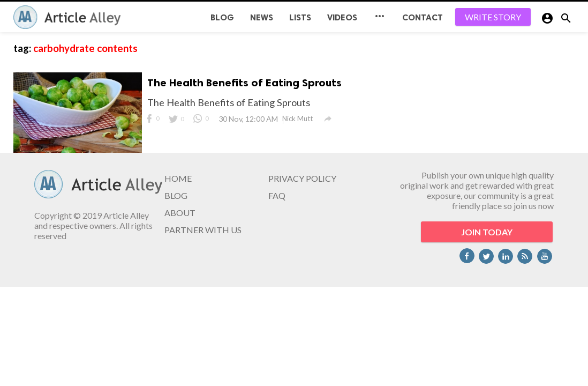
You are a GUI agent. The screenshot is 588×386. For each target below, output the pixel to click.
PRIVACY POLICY (302, 178)
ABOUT (180, 213)
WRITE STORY (493, 17)
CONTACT (423, 17)
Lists (300, 17)
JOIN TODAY (487, 232)
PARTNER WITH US (203, 230)
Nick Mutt (297, 118)
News (262, 17)
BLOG (222, 17)
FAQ (277, 195)
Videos (342, 17)
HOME (178, 178)
